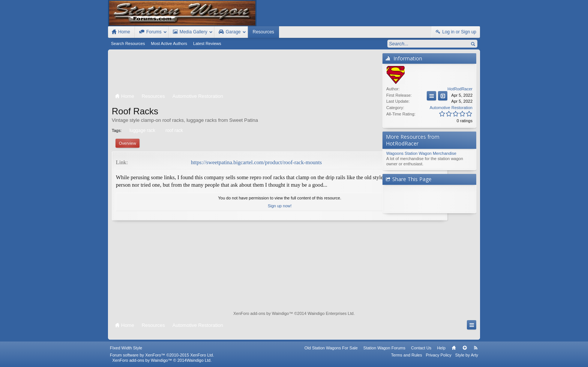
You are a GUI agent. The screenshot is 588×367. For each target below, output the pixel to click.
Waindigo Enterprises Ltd (331, 313)
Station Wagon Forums (384, 348)
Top (465, 348)
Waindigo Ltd (198, 360)
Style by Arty (467, 355)
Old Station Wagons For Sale (331, 348)
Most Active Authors (169, 43)
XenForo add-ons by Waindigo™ (142, 360)
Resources (263, 32)
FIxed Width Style (126, 348)
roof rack (174, 130)
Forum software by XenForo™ (162, 355)
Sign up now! (245, 214)
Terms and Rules (407, 355)
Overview (127, 143)
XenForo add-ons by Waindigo (261, 313)
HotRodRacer (460, 89)
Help (441, 348)
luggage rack (142, 130)
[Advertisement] (245, 72)
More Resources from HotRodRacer (413, 140)
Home (454, 348)
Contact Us (421, 348)
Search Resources (128, 43)
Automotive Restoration (451, 108)
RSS (475, 348)
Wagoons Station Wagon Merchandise (421, 153)
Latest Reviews (207, 43)
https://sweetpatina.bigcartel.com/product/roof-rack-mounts (256, 162)
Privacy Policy (438, 355)
